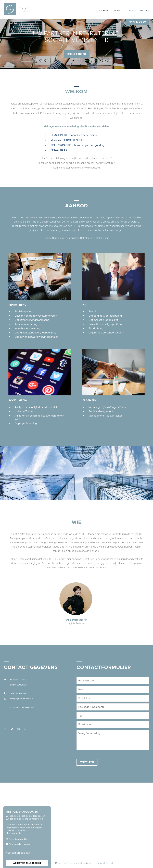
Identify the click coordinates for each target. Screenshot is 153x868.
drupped (100, 863)
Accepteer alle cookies (27, 863)
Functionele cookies (19, 844)
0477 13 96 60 (138, 22)
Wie (131, 10)
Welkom (103, 10)
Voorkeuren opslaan (18, 853)
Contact (144, 10)
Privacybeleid (74, 863)
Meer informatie (14, 833)
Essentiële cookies (19, 839)
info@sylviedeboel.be (21, 698)
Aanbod (118, 10)
